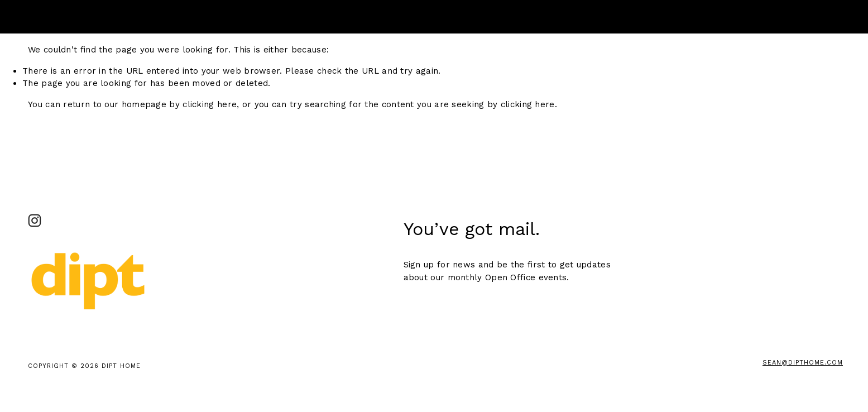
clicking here (210, 104)
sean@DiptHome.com (803, 363)
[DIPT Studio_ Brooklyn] (35, 221)
